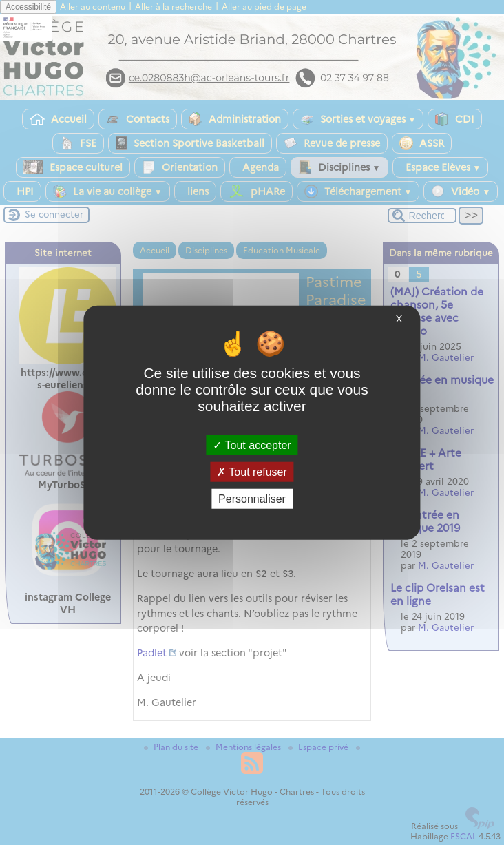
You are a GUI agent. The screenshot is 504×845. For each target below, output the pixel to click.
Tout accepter (252, 445)
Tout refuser (252, 471)
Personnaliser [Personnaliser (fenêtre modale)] (252, 499)
